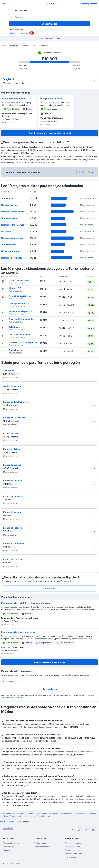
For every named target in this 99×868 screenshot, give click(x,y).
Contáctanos (50, 588)
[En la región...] (50, 17)
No (91, 172)
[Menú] (4, 4)
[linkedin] (93, 830)
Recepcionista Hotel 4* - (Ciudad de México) (14, 99)
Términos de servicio (18, 697)
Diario (34, 46)
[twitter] (86, 830)
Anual (5, 46)
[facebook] (72, 830)
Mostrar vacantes (89, 198)
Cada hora (44, 46)
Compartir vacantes (42, 847)
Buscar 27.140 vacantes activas (50, 662)
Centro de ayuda (10, 847)
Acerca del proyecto (11, 843)
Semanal (24, 46)
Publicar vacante (41, 843)
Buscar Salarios (50, 24)
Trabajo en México (72, 847)
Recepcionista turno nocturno (51, 99)
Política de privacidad (73, 854)
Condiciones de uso (73, 850)
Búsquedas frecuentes (74, 843)
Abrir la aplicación (89, 4)
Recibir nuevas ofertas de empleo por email (50, 133)
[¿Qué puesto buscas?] (50, 10)
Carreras (6, 850)
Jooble (18, 864)
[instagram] (79, 830)
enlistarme (50, 689)
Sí (81, 172)
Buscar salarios (71, 857)
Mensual (14, 46)
